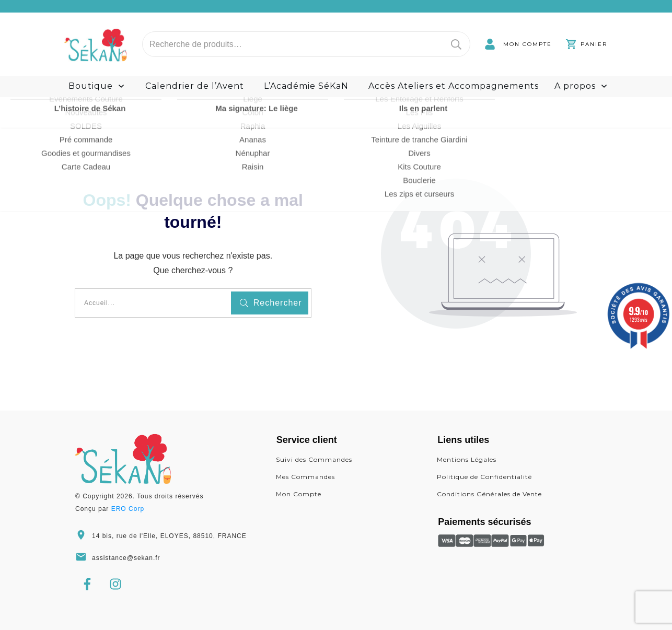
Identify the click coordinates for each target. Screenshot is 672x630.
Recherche (456, 44)
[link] (518, 44)
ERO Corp (128, 509)
